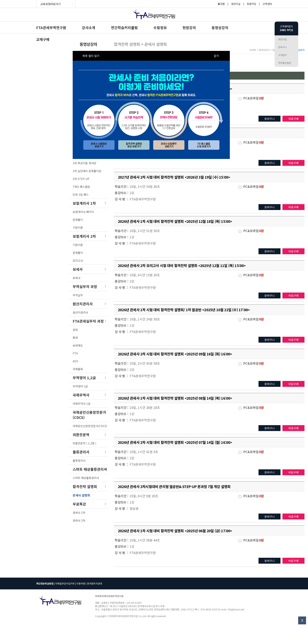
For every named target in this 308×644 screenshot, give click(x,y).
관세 (75, 330)
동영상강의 (220, 28)
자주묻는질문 (285, 63)
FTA (75, 353)
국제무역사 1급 (82, 404)
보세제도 (78, 345)
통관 (75, 338)
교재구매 (43, 39)
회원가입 (251, 4)
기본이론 (78, 228)
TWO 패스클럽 (81, 187)
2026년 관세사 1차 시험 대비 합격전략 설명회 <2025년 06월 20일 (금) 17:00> (175, 531)
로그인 (221, 4)
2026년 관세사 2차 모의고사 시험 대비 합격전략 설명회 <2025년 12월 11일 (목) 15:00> (182, 265)
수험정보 (160, 28)
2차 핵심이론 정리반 (84, 163)
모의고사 (78, 261)
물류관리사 (79, 461)
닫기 (216, 56)
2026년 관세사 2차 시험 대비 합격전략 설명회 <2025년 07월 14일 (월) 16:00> (175, 442)
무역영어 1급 (80, 386)
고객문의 (282, 55)
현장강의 (189, 28)
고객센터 (267, 4)
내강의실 (236, 4)
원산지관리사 (80, 312)
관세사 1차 (79, 513)
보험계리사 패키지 (83, 212)
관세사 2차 (79, 520)
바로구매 (293, 119)
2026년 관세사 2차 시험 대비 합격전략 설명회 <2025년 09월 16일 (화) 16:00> (175, 354)
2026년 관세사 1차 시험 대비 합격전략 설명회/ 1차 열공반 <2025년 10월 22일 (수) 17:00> (184, 310)
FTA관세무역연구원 (51, 28)
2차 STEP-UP (81, 179)
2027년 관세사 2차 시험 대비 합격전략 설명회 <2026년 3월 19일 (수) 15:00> (174, 177)
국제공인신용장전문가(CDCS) (90, 426)
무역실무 (78, 295)
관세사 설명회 (81, 495)
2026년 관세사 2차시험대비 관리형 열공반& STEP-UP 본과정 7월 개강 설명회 (174, 486)
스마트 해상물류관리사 (86, 478)
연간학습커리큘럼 (124, 28)
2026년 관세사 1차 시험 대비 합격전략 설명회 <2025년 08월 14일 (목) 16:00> (175, 398)
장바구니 (269, 119)
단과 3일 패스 (81, 194)
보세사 (77, 278)
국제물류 (78, 369)
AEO (75, 361)
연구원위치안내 (94, 583)
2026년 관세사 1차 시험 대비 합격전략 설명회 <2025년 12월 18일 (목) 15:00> (175, 221)
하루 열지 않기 (91, 56)
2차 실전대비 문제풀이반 (87, 171)
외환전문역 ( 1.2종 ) (84, 443)
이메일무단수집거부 (65, 583)
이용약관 (81, 583)
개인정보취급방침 (45, 583)
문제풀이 (78, 220)
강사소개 (89, 28)
